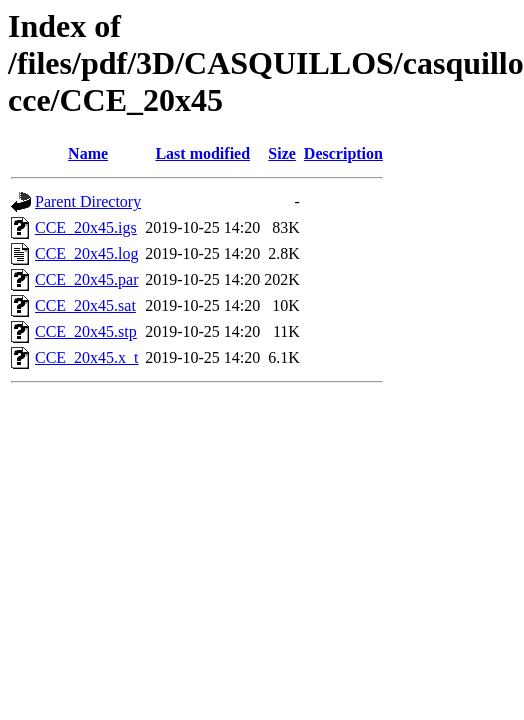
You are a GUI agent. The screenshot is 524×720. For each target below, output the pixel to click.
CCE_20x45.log (87, 253)
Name (88, 153)
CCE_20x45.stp (86, 331)
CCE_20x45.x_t (87, 357)
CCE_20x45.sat (85, 305)
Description (343, 153)
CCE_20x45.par (87, 279)
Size (282, 153)
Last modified (202, 153)
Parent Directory (88, 201)
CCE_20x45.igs (86, 227)
